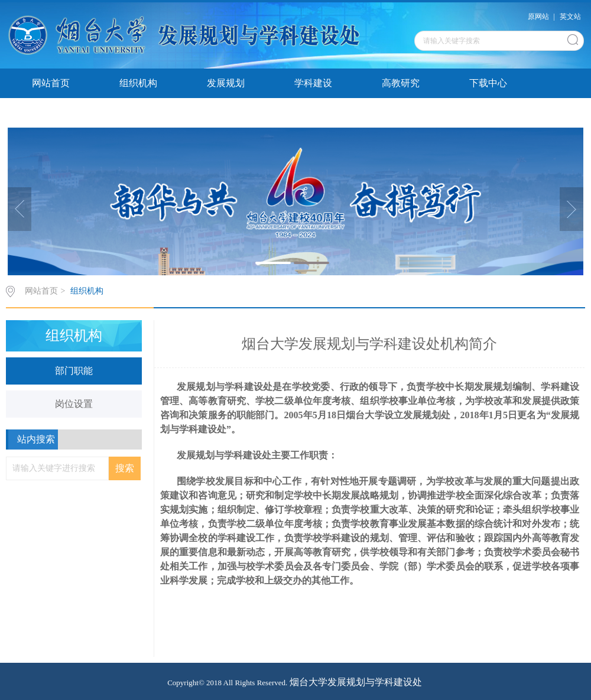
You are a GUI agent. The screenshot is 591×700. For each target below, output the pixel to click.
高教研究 (401, 83)
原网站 (538, 17)
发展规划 (226, 83)
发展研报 (51, 113)
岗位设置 (74, 404)
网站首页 (51, 83)
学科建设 (313, 83)
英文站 (570, 17)
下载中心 (488, 83)
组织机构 (138, 83)
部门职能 (74, 371)
